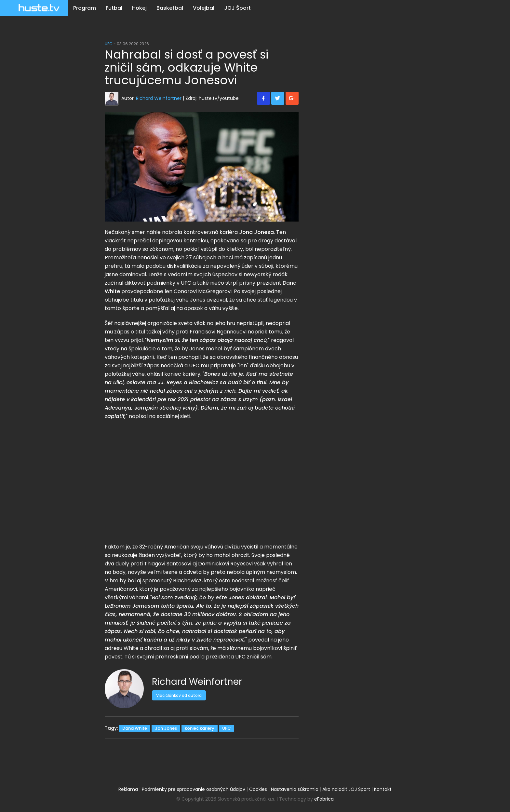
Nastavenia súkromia (295, 789)
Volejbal (204, 8)
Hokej (139, 8)
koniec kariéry (200, 728)
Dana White (135, 728)
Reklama (128, 789)
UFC (109, 44)
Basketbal (170, 8)
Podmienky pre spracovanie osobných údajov (194, 789)
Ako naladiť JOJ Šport (346, 789)
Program (85, 8)
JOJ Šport (237, 8)
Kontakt (383, 789)
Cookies (258, 789)
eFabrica (324, 799)
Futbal (114, 8)
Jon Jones (166, 728)
